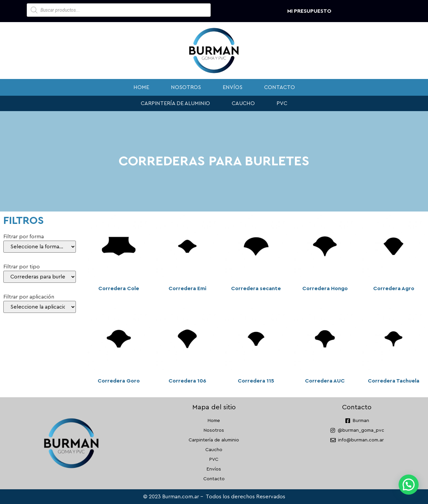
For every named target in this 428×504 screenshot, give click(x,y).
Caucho (243, 103)
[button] (409, 485)
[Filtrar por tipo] (40, 277)
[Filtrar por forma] (40, 247)
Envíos (233, 87)
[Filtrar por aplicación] (40, 307)
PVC (282, 103)
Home (141, 87)
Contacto (280, 87)
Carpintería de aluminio (175, 103)
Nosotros (186, 87)
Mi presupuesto (309, 11)
